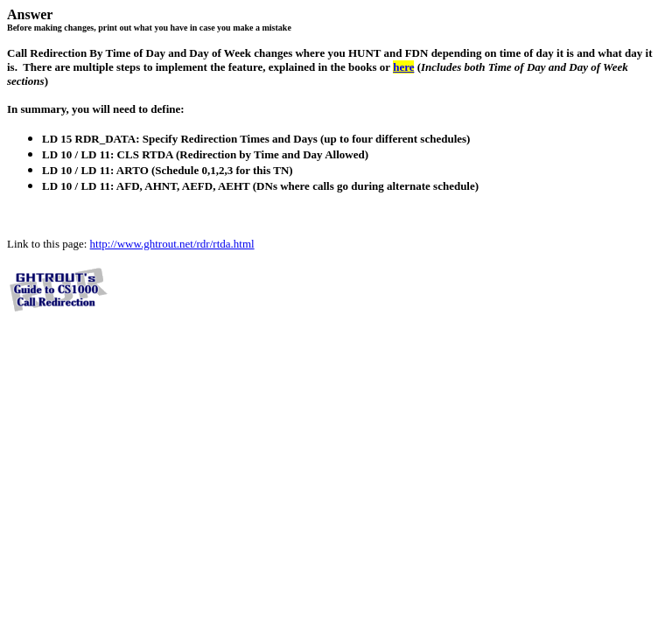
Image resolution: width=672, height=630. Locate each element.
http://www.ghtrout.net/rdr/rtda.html (172, 244)
